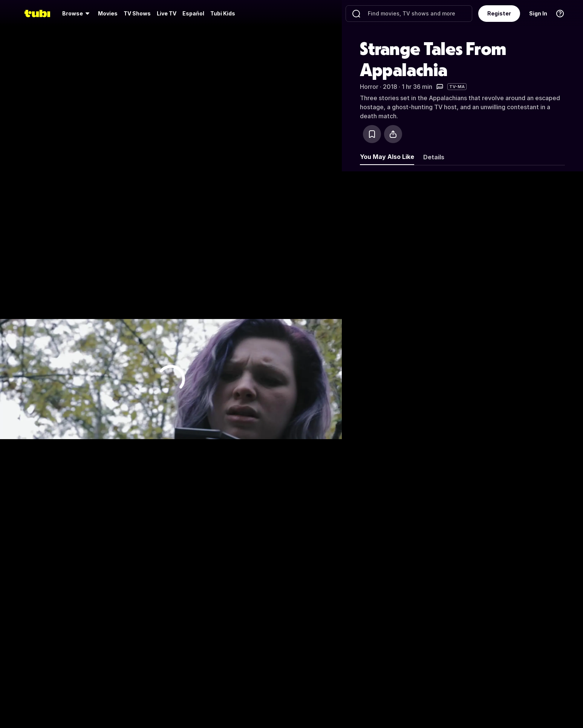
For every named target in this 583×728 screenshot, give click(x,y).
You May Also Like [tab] (387, 157)
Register (499, 13)
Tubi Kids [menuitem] (223, 13)
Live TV (167, 13)
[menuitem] (77, 14)
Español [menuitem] (193, 13)
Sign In (538, 13)
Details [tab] (434, 157)
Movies (108, 13)
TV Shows (137, 13)
